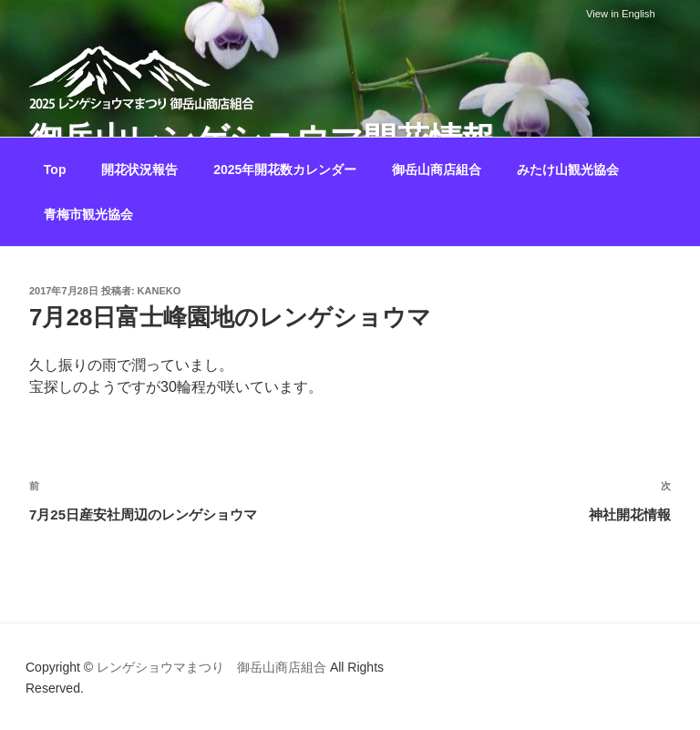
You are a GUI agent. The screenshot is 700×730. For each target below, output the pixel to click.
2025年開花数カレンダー (285, 170)
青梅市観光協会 (88, 214)
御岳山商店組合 (437, 170)
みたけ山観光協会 (568, 170)
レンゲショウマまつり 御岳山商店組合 (211, 667)
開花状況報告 (139, 170)
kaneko (160, 291)
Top (55, 170)
